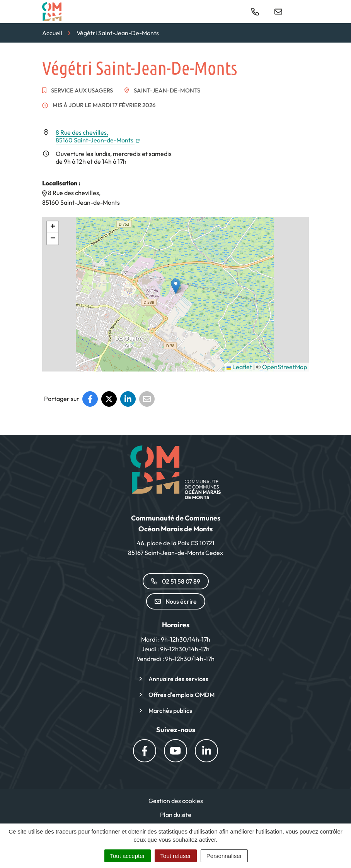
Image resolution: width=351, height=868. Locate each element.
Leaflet (239, 367)
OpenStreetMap (285, 367)
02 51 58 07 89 (176, 581)
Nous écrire (176, 601)
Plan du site (176, 815)
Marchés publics (170, 710)
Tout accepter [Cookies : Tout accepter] (128, 856)
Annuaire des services (178, 679)
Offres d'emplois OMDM (181, 695)
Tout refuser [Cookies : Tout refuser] (176, 856)
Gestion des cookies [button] (176, 801)
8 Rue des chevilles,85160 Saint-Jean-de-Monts (98, 136)
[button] (176, 286)
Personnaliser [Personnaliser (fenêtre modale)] (224, 856)
